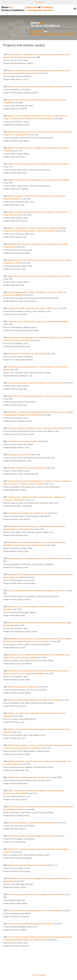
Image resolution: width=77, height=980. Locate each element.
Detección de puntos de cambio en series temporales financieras (35, 428)
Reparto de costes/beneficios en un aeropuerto (28, 865)
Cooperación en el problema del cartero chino (27, 354)
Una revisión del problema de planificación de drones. (30, 924)
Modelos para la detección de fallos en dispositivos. (30, 777)
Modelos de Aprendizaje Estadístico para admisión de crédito (34, 700)
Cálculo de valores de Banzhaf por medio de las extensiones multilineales (39, 322)
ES (39, 2)
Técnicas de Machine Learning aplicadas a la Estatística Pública (34, 911)
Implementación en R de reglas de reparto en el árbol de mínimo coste (37, 558)
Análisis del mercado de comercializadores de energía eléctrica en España (39, 180)
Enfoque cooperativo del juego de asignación (27, 468)
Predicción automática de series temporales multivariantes (32, 823)
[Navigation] (75, 9)
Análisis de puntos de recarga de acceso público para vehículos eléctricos (39, 164)
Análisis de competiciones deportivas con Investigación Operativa (35, 87)
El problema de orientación (19, 455)
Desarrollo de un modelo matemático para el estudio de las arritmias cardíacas (40, 396)
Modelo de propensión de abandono (23, 687)
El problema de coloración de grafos (23, 441)
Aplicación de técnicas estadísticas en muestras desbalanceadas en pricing (39, 276)
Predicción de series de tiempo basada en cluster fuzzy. (31, 836)
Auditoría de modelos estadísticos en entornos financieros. (32, 308)
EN (42, 2)
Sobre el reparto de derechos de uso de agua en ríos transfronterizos (37, 894)
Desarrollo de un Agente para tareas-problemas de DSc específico (35, 383)
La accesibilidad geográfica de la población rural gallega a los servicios (38, 591)
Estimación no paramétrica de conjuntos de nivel (28, 513)
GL (36, 2)
